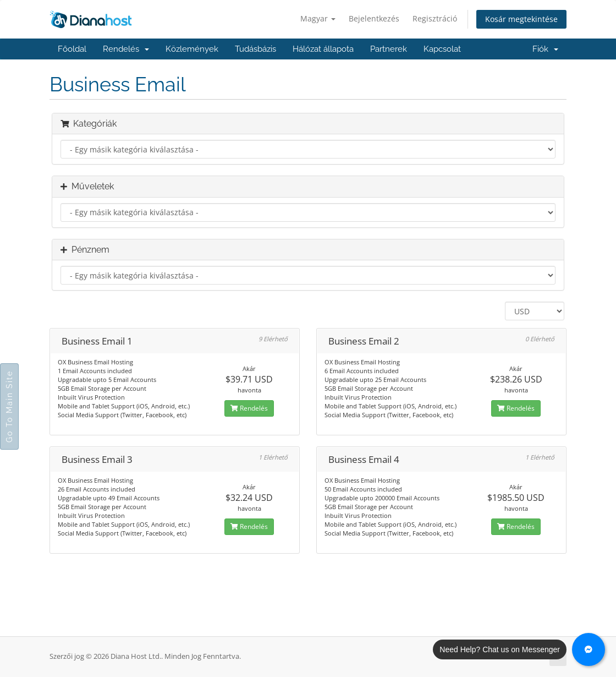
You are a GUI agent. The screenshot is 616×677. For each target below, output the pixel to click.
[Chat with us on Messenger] (588, 649)
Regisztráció (435, 18)
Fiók (545, 49)
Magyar (318, 18)
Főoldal (72, 49)
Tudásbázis (255, 49)
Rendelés (126, 49)
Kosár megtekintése (521, 19)
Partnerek (389, 49)
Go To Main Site (9, 406)
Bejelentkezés (374, 18)
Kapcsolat (442, 49)
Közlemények (192, 49)
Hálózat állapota (323, 49)
